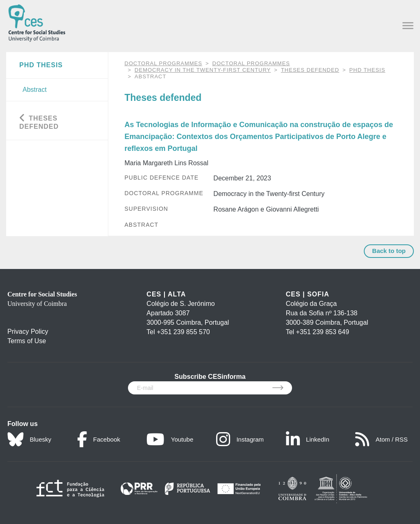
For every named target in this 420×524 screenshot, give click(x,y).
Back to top (389, 251)
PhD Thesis (367, 70)
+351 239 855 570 (183, 332)
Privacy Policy (28, 331)
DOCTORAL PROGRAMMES (163, 63)
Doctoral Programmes (251, 63)
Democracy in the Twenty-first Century (203, 70)
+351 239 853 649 (323, 332)
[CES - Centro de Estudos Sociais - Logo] (37, 22)
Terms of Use (27, 341)
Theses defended (310, 70)
